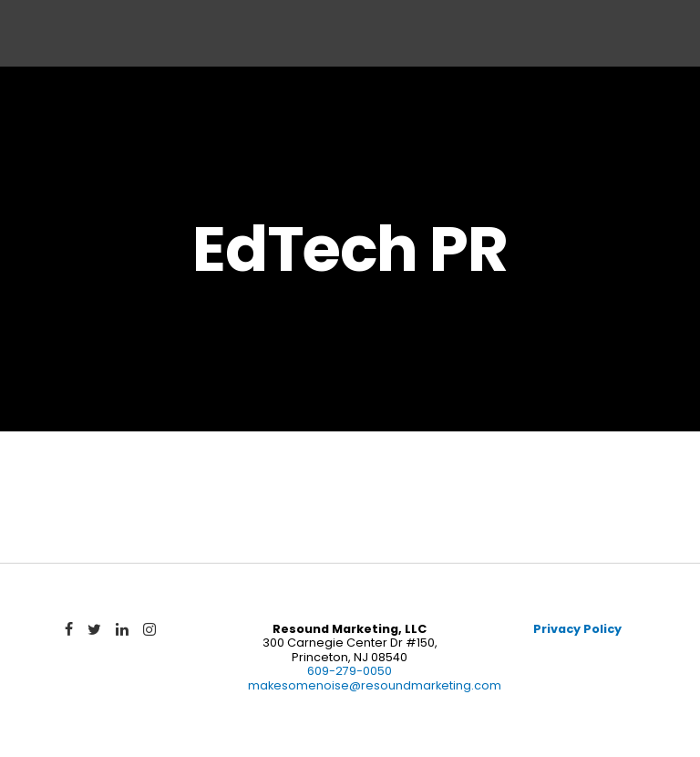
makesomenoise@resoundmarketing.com (375, 685)
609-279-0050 (350, 671)
